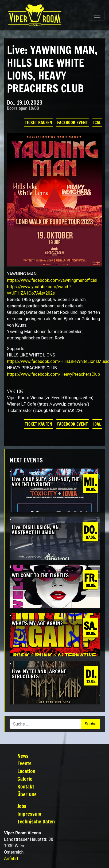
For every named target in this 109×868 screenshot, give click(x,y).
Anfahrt (11, 859)
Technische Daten (36, 821)
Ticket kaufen (38, 122)
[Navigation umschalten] (97, 15)
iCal (97, 122)
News (23, 756)
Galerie (25, 779)
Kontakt (26, 786)
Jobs (22, 806)
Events (24, 763)
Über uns (27, 794)
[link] (52, 280)
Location (26, 771)
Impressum (29, 814)
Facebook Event (73, 122)
